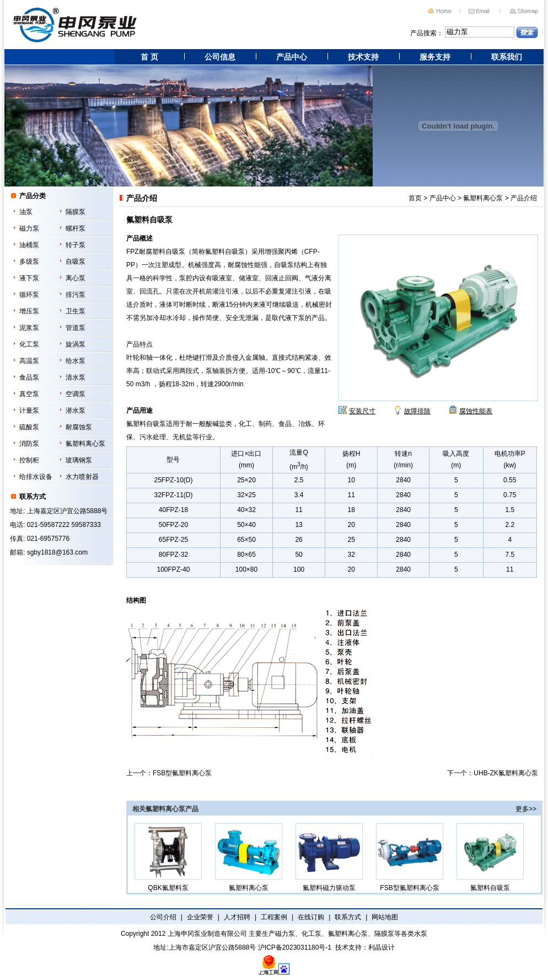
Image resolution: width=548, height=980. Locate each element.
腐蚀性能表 (476, 411)
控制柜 (29, 460)
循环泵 (29, 295)
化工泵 (29, 344)
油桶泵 (29, 245)
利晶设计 (382, 947)
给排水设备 (36, 477)
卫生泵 (76, 311)
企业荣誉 (200, 917)
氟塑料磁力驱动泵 (329, 857)
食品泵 (29, 377)
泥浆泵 (29, 328)
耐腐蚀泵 (79, 427)
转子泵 (76, 245)
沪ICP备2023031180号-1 (295, 947)
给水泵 (76, 361)
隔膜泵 (76, 212)
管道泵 (76, 328)
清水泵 (76, 377)
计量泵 (29, 411)
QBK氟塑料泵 (168, 857)
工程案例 (274, 917)
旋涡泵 (76, 344)
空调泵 (76, 394)
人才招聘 (237, 917)
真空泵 (29, 394)
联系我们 (507, 57)
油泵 (26, 212)
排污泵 (76, 295)
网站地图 (385, 917)
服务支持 (435, 57)
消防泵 (29, 444)
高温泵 (29, 361)
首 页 (149, 57)
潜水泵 (76, 411)
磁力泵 (29, 228)
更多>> (526, 809)
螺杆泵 (76, 228)
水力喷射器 (82, 477)
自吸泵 (76, 262)
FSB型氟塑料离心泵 (182, 773)
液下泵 (29, 278)
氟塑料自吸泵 (490, 857)
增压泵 (29, 311)
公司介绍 (163, 917)
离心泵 (76, 278)
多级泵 (29, 262)
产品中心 (292, 57)
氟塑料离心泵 (85, 444)
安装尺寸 (362, 411)
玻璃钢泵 (79, 460)
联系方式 (348, 917)
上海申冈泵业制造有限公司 (207, 934)
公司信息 (220, 57)
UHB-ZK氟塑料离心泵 (506, 773)
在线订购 (311, 917)
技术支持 (363, 57)
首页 (415, 198)
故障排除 (417, 411)
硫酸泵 (29, 427)
